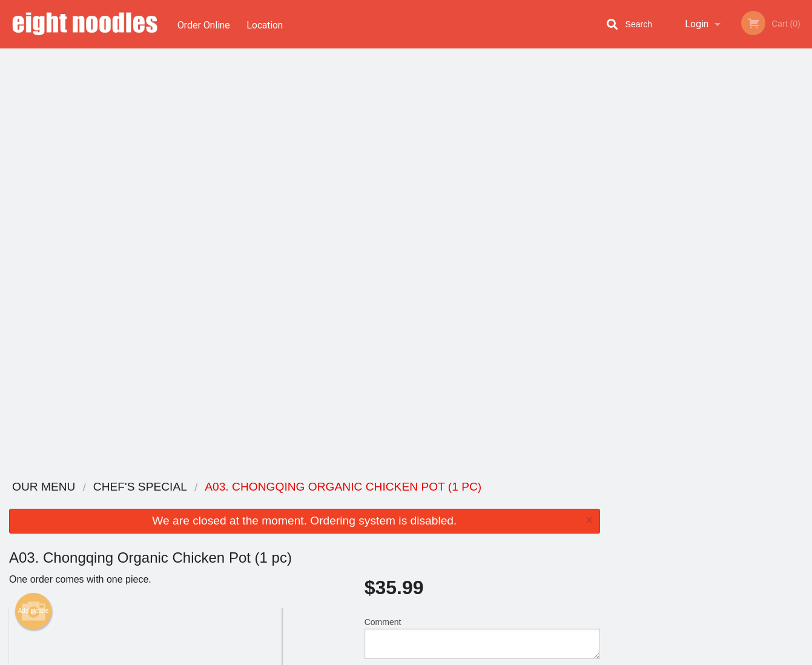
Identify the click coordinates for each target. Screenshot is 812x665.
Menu (374, 503)
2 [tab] (683, 263)
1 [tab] (665, 263)
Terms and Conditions (503, 518)
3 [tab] (701, 263)
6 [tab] (756, 263)
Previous (618, 178)
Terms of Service (426, 657)
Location (266, 24)
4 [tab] (719, 263)
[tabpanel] (711, 178)
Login (697, 24)
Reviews (480, 503)
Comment (482, 218)
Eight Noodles (153, 487)
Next (803, 178)
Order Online (204, 24)
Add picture (34, 191)
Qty (401, 266)
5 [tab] (738, 263)
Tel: (602, 533)
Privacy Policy (490, 533)
